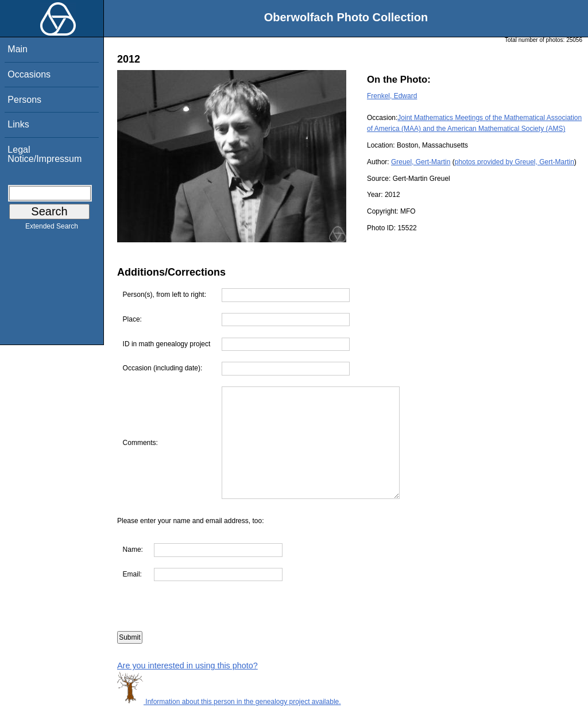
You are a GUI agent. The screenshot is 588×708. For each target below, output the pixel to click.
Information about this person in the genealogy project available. (229, 702)
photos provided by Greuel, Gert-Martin (514, 162)
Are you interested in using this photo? (187, 666)
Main (18, 49)
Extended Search (52, 229)
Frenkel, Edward (392, 96)
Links (18, 124)
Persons (24, 100)
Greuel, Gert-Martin (421, 162)
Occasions (29, 74)
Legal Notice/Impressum (45, 154)
